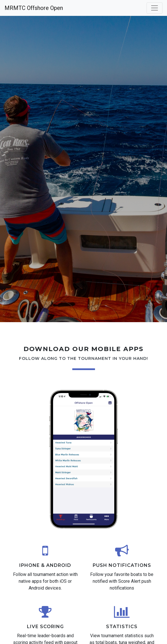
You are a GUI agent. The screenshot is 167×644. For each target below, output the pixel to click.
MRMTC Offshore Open (34, 8)
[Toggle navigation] (155, 8)
